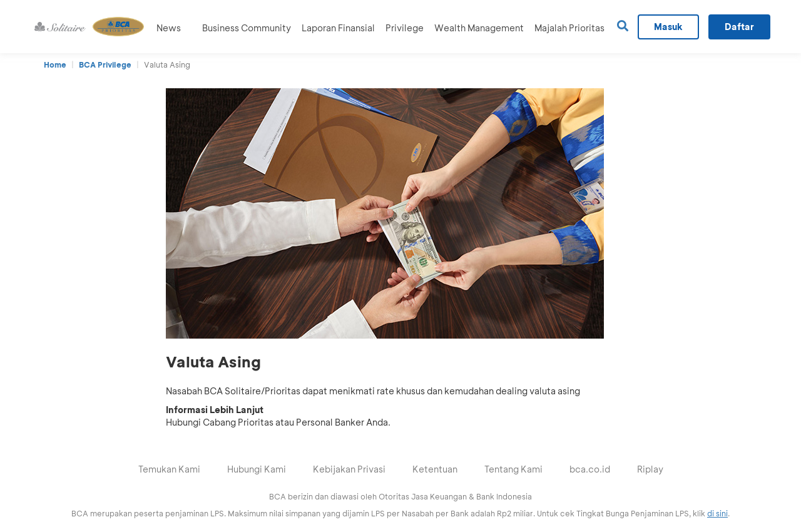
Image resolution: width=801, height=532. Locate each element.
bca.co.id (590, 469)
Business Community (247, 28)
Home (55, 64)
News (169, 28)
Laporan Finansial (338, 28)
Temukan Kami (169, 469)
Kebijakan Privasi (349, 469)
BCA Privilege (105, 64)
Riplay (650, 469)
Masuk (668, 27)
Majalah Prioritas (569, 28)
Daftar (739, 27)
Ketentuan (435, 469)
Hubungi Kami (257, 469)
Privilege (405, 28)
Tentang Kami (513, 469)
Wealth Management (479, 28)
